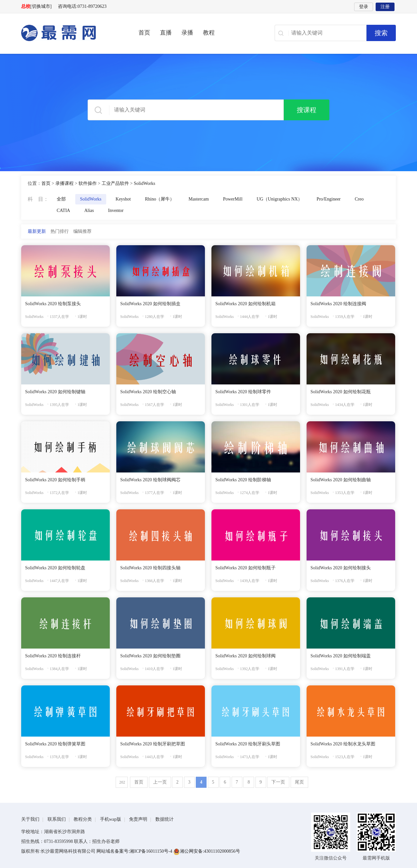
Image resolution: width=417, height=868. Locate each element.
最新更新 (37, 231)
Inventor (116, 210)
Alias (89, 210)
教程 (209, 33)
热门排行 (60, 231)
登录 (364, 7)
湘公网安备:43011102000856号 (207, 851)
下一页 (278, 782)
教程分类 (83, 819)
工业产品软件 (115, 183)
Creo (359, 199)
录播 (187, 33)
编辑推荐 (82, 231)
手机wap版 (111, 819)
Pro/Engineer (329, 199)
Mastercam (199, 199)
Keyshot (123, 199)
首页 (144, 33)
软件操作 (88, 183)
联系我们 (57, 819)
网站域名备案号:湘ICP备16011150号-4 (135, 851)
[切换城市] (41, 6)
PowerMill (233, 199)
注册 (385, 7)
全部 (61, 199)
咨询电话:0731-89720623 (82, 6)
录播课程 (65, 183)
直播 (166, 33)
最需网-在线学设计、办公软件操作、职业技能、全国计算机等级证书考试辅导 (70, 33)
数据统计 (165, 819)
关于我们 (30, 819)
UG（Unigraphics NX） (280, 199)
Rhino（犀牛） (160, 199)
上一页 (160, 782)
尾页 (299, 782)
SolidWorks (145, 183)
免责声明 (138, 819)
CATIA (63, 210)
